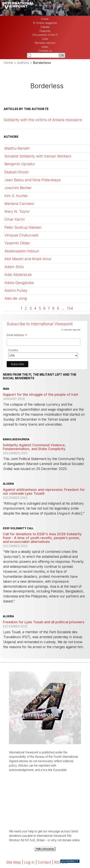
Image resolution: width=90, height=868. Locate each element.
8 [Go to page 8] (53, 308)
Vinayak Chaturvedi (21, 235)
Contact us (45, 51)
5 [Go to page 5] (40, 308)
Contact (44, 862)
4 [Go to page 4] (35, 308)
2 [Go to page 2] (26, 308)
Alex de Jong (16, 298)
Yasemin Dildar (17, 243)
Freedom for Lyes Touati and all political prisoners (44, 622)
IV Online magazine (45, 23)
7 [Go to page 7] (49, 308)
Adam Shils (14, 267)
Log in (29, 862)
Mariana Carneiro (19, 204)
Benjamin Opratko (20, 164)
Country (13, 350)
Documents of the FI (45, 35)
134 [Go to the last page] (70, 308)
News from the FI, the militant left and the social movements (40, 376)
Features (45, 31)
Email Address (17, 335)
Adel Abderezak (18, 275)
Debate (45, 27)
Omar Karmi (14, 219)
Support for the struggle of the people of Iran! (41, 394)
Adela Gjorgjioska (19, 283)
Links (45, 39)
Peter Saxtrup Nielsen (23, 227)
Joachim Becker (18, 188)
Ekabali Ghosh (17, 172)
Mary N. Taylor (17, 211)
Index (45, 47)
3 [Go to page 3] (31, 308)
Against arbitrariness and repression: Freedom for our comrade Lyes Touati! (44, 491)
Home (45, 19)
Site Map (14, 862)
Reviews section (45, 43)
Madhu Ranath (17, 148)
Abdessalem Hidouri (22, 251)
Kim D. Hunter (16, 196)
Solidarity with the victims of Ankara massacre (43, 120)
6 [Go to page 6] (44, 308)
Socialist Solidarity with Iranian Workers (38, 156)
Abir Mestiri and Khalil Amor (28, 259)
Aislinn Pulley (16, 290)
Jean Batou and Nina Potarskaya (32, 180)
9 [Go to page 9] (58, 308)
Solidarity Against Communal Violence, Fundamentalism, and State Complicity (34, 447)
